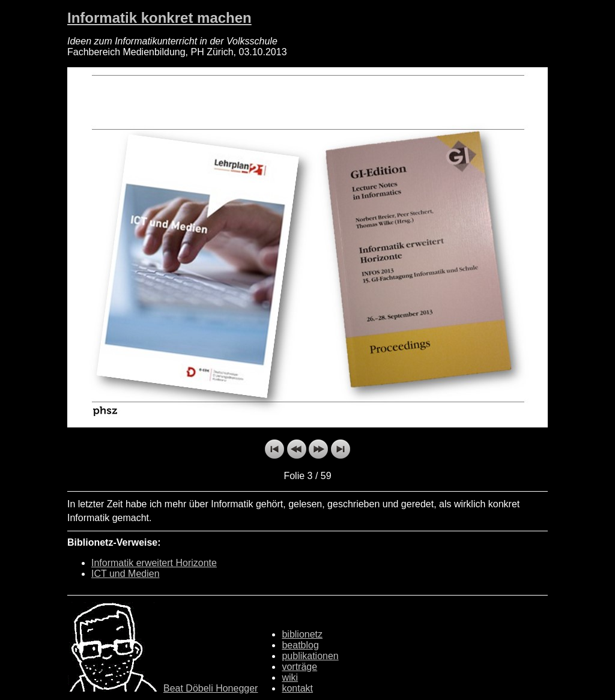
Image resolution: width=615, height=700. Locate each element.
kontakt (297, 688)
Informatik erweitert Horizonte (154, 563)
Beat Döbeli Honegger (211, 688)
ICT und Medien (126, 574)
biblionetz (302, 634)
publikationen (310, 656)
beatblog (300, 645)
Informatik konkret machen (159, 18)
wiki (290, 677)
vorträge (299, 667)
